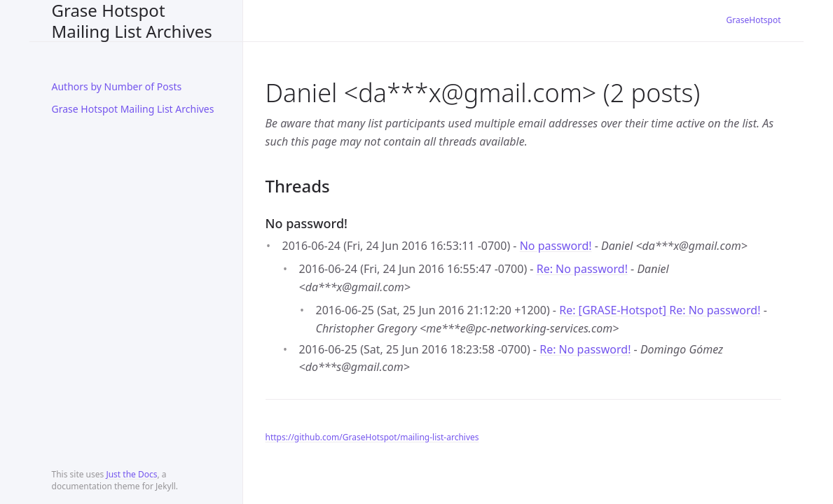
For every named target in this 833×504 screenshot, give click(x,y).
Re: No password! (582, 269)
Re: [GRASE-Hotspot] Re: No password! (660, 310)
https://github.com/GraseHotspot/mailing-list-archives (372, 437)
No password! (556, 246)
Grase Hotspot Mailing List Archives (132, 21)
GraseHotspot (754, 20)
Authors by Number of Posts (117, 86)
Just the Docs (131, 474)
